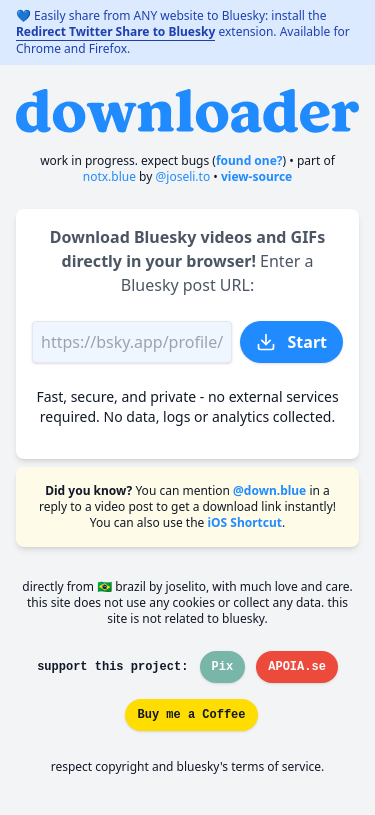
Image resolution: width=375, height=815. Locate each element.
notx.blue (109, 176)
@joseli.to (183, 176)
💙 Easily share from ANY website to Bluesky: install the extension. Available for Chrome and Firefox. (183, 32)
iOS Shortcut (244, 522)
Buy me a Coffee (191, 715)
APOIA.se (297, 667)
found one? (249, 160)
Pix (223, 667)
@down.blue (269, 490)
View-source (256, 176)
